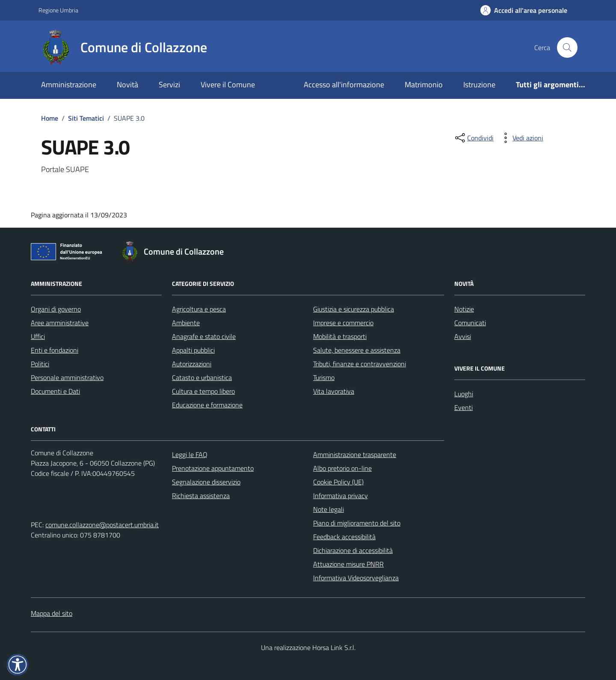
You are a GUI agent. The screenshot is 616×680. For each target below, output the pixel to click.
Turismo (324, 377)
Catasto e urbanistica (202, 377)
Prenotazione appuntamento (213, 468)
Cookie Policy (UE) (338, 482)
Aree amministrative (60, 323)
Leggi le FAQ (190, 454)
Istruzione (479, 85)
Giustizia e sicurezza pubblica (354, 309)
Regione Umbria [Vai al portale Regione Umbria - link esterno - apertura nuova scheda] (58, 10)
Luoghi (464, 394)
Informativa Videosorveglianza (356, 578)
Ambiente (186, 323)
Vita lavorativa (334, 391)
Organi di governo (56, 309)
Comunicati (470, 323)
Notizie (464, 309)
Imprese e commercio (343, 323)
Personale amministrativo (67, 377)
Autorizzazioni (192, 364)
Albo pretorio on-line (342, 468)
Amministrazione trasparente (355, 454)
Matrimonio (424, 85)
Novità (127, 85)
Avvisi (463, 336)
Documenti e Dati (55, 391)
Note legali (329, 509)
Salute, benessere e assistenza (357, 350)
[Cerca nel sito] (567, 48)
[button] (18, 665)
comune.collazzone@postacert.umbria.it (102, 525)
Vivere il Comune (228, 85)
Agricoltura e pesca (199, 309)
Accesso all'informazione (344, 85)
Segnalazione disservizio (206, 482)
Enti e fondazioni (55, 350)
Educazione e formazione (207, 405)
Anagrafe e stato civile (204, 336)
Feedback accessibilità (344, 537)
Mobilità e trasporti (340, 336)
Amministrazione (69, 85)
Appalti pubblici (193, 350)
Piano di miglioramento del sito (357, 523)
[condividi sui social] (474, 138)
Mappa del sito (52, 613)
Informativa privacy (341, 496)
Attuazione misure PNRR (348, 564)
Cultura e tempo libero (203, 391)
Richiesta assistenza (201, 496)
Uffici (38, 336)
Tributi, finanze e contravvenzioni (360, 364)
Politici (40, 364)
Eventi (463, 407)
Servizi (169, 85)
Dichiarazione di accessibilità (353, 550)
